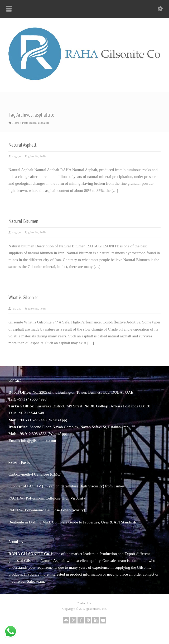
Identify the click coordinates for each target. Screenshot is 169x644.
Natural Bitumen (23, 221)
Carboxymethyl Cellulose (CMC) (35, 474)
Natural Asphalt (23, 145)
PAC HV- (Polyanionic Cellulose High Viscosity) (47, 498)
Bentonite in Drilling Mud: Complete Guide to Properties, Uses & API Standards (73, 522)
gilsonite (33, 156)
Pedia (43, 156)
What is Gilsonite (23, 297)
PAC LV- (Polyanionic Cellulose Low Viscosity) (47, 510)
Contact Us (84, 603)
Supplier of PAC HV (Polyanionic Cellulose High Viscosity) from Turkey (67, 486)
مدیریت (17, 156)
